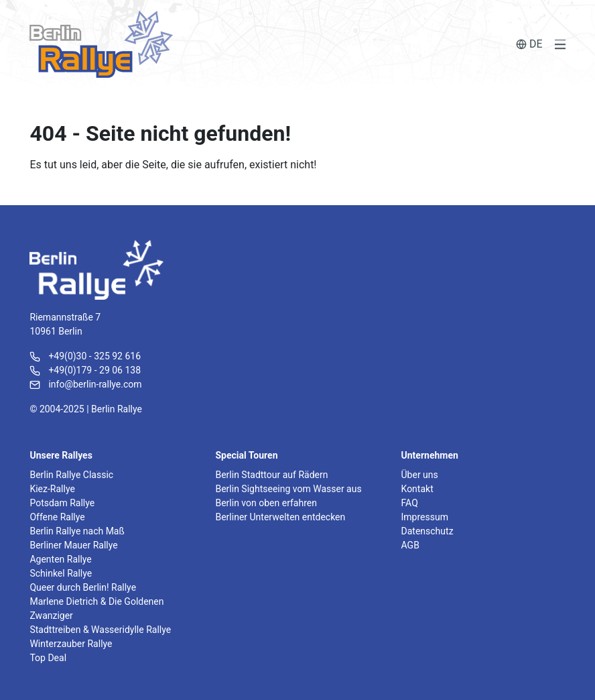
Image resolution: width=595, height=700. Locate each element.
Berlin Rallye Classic (71, 475)
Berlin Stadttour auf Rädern (271, 475)
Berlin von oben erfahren (266, 503)
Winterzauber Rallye (71, 644)
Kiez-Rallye (52, 489)
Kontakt (417, 489)
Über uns (420, 475)
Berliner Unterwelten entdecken (280, 517)
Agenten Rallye (60, 559)
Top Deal (48, 658)
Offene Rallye (57, 517)
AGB (410, 545)
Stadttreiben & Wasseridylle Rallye (100, 630)
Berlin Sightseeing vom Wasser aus (288, 489)
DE (529, 44)
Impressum (425, 517)
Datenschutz (427, 531)
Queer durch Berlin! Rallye (83, 587)
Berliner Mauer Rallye (73, 545)
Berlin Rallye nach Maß (77, 531)
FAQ (410, 503)
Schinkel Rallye (61, 573)
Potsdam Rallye (62, 503)
